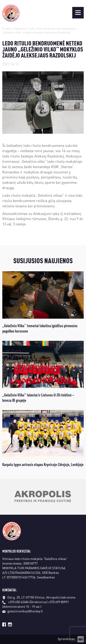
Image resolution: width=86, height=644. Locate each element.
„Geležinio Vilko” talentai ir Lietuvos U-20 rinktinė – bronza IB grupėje (38, 397)
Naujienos (20, 29)
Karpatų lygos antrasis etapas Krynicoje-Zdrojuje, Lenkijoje (43, 464)
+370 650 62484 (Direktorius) (28, 602)
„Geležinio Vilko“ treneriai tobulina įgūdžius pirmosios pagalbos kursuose (40, 328)
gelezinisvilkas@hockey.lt (23, 611)
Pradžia (7, 29)
